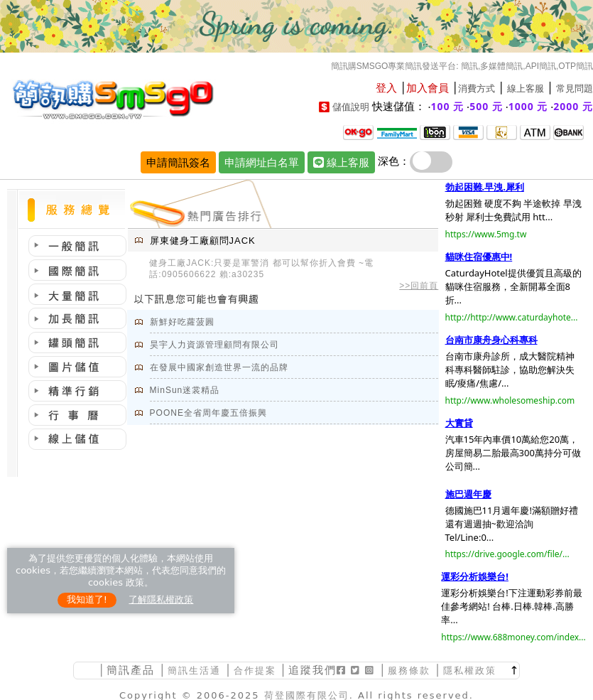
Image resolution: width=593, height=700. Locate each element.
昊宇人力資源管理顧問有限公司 (214, 345)
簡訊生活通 (194, 671)
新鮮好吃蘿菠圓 (182, 322)
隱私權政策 (470, 671)
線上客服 (526, 88)
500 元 (486, 106)
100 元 (448, 106)
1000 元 (528, 106)
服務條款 (409, 671)
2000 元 (573, 106)
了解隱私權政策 (161, 599)
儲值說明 (351, 107)
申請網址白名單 (262, 162)
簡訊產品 (131, 670)
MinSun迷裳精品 (185, 390)
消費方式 (477, 88)
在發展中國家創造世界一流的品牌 (219, 367)
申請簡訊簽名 (178, 162)
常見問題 (575, 88)
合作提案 (255, 671)
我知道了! (87, 599)
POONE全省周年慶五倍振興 (208, 413)
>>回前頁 (419, 286)
